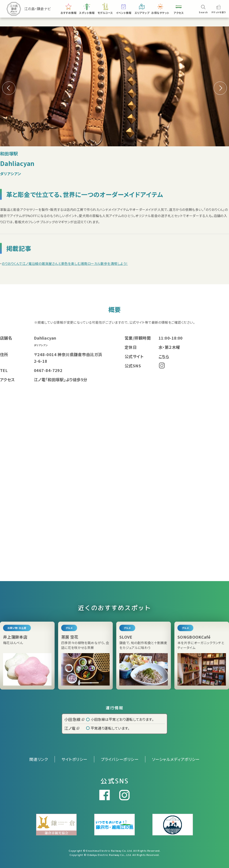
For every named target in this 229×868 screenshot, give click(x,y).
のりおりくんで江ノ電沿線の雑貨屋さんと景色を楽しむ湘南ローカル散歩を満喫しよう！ (65, 263)
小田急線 (74, 719)
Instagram (162, 365)
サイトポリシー (74, 759)
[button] (220, 88)
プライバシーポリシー (120, 759)
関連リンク (39, 759)
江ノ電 (72, 728)
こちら (164, 356)
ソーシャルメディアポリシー (176, 759)
